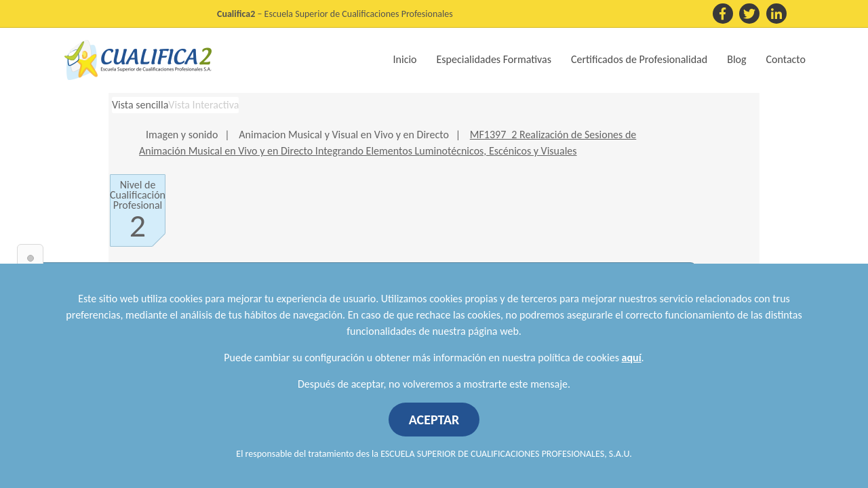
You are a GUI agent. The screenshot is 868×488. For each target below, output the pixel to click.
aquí (632, 358)
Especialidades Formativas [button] (494, 59)
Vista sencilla (140, 105)
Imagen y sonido (182, 135)
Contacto (786, 59)
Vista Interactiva (203, 105)
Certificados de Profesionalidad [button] (639, 59)
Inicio (405, 59)
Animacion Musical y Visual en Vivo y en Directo (343, 135)
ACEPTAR (434, 420)
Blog (736, 59)
